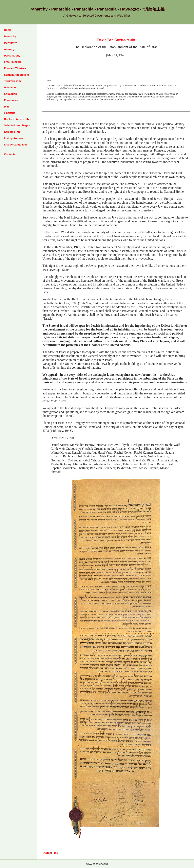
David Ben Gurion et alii (116, 40)
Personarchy (12, 56)
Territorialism (12, 81)
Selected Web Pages (17, 125)
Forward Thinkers (15, 68)
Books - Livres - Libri (17, 119)
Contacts (10, 154)
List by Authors (14, 138)
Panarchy (10, 36)
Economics (11, 100)
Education (11, 94)
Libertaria (10, 113)
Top (56, 853)
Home (8, 30)
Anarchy (9, 49)
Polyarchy (10, 43)
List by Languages (16, 145)
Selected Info (12, 132)
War (6, 107)
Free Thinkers (13, 62)
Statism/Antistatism (16, 75)
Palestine (10, 87)
